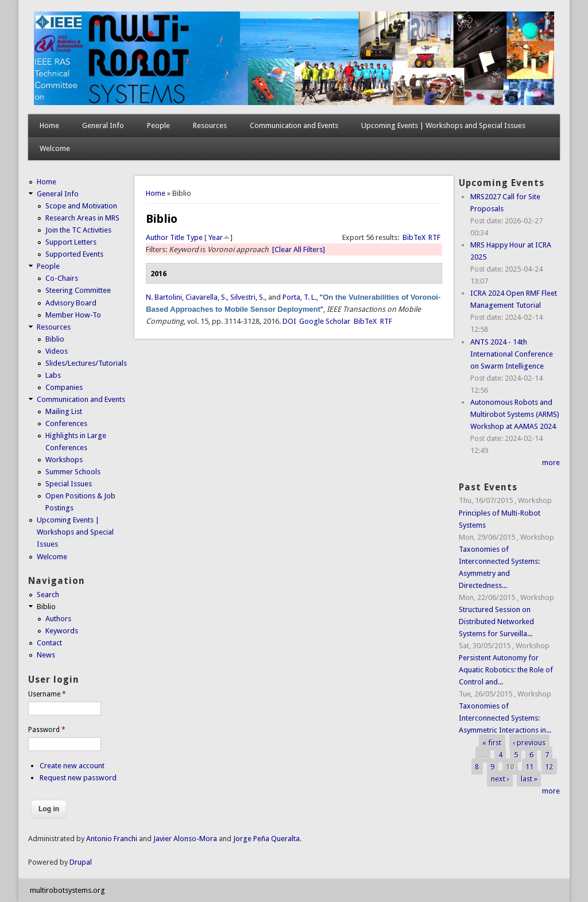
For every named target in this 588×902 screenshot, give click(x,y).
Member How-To (73, 315)
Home (49, 125)
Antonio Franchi (112, 839)
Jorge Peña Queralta (266, 839)
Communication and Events (294, 125)
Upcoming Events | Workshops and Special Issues (443, 125)
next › (500, 779)
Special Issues (69, 484)
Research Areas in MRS (82, 218)
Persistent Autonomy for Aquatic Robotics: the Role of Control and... (506, 670)
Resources (210, 125)
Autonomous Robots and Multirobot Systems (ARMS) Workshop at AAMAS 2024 (515, 414)
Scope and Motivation (81, 206)
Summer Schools (73, 472)
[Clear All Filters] (299, 249)
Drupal (81, 862)
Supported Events (74, 254)
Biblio (55, 339)
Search (48, 595)
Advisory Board (71, 303)
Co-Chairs (62, 278)
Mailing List (64, 411)
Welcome (55, 148)
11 (529, 766)
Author (157, 237)
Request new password (78, 778)
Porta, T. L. (299, 297)
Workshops (64, 460)
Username (47, 694)
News (46, 655)
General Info (103, 125)
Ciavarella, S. (206, 297)
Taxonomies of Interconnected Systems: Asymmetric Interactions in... (505, 718)
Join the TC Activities (78, 230)
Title (177, 237)
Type (194, 237)
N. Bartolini (164, 297)
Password (47, 730)
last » (529, 779)
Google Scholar (325, 321)
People (158, 125)
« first (492, 742)
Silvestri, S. (247, 297)
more (551, 462)
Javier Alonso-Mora (184, 839)
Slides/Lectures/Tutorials (86, 363)
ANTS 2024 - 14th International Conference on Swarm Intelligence (512, 354)
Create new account (72, 766)
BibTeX (414, 237)
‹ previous (529, 742)
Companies (64, 387)
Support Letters (71, 242)
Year (216, 237)
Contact (49, 643)
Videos (57, 351)
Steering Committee (78, 290)
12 (549, 766)
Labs (53, 375)
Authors (58, 619)
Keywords (62, 631)
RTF (434, 237)
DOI (289, 321)
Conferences (66, 423)
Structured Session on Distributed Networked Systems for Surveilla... (496, 622)
